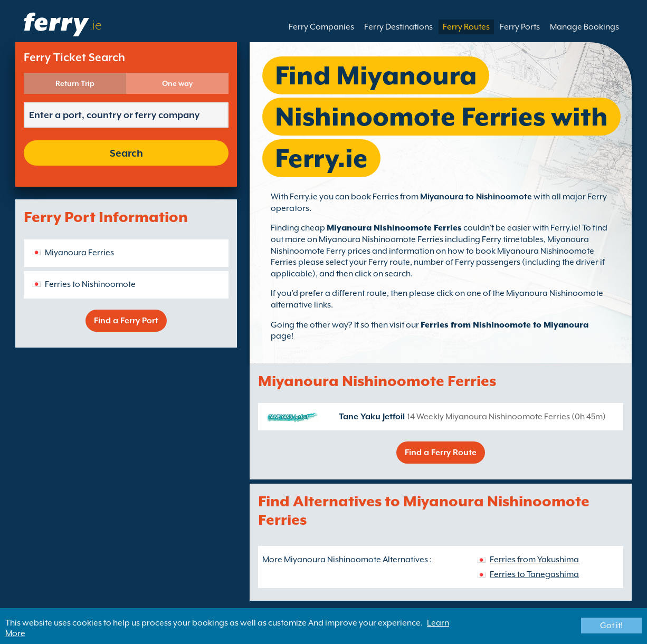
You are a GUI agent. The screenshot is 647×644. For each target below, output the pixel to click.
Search (126, 153)
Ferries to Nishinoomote (90, 284)
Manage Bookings (584, 27)
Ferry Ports (520, 27)
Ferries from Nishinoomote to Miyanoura (505, 325)
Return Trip (75, 83)
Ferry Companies (321, 27)
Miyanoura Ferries (79, 253)
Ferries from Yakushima (534, 560)
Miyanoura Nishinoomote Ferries (394, 228)
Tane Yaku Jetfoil (372, 417)
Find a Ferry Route (441, 453)
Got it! (611, 626)
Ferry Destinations (398, 27)
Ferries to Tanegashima (534, 574)
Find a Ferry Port (126, 321)
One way (177, 83)
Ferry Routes (466, 27)
